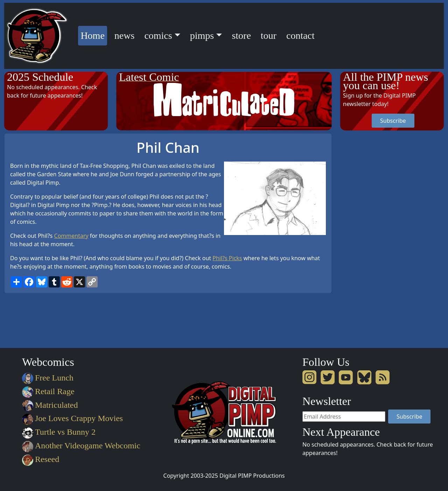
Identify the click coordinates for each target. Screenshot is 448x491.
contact (300, 35)
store (241, 35)
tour (269, 35)
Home (94, 34)
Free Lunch (48, 378)
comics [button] (158, 35)
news (125, 35)
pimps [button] (202, 35)
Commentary (71, 236)
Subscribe (393, 121)
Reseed (41, 459)
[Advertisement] (368, 238)
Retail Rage (48, 391)
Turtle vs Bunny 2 (59, 432)
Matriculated (50, 405)
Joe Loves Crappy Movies (72, 418)
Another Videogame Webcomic (81, 446)
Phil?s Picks (227, 258)
